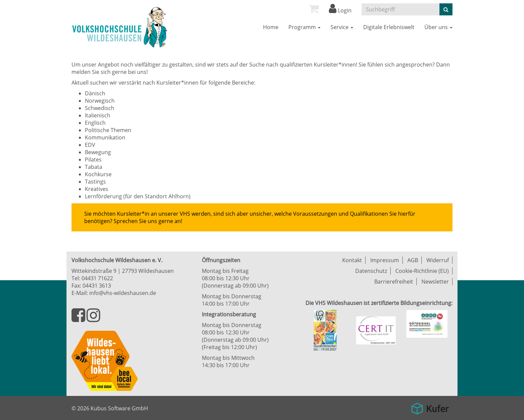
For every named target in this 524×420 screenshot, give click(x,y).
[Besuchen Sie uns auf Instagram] (93, 319)
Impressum (385, 260)
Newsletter (435, 282)
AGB (413, 260)
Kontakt (352, 260)
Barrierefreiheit (394, 282)
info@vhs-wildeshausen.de (123, 293)
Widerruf (438, 260)
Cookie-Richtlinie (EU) (422, 271)
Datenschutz (371, 271)
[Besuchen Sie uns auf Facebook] (79, 319)
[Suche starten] (446, 9)
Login (340, 10)
